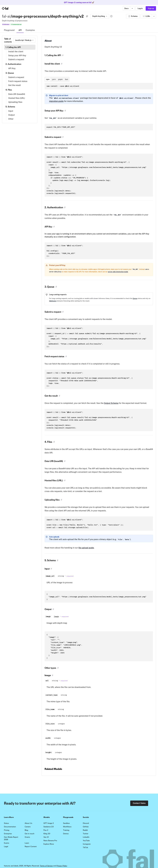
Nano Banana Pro (50, 841)
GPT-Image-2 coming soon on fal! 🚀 (79, 2)
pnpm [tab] (60, 79)
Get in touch (30, 834)
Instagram (87, 844)
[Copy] (87, 16)
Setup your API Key (17, 56)
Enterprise (8, 834)
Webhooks (53, 301)
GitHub (86, 827)
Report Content (31, 846)
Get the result (15, 85)
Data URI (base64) (17, 94)
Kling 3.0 (47, 834)
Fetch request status (18, 81)
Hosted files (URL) (17, 98)
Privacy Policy (62, 866)
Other (11, 119)
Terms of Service (46, 866)
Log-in (140, 8)
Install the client (16, 52)
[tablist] (57, 79)
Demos (66, 834)
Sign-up (151, 8)
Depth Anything (100, 16)
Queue (135, 298)
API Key (12, 68)
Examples (30, 30)
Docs (126, 8)
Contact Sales (139, 803)
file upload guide (86, 548)
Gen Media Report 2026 (11, 838)
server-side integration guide (118, 272)
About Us (28, 823)
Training (66, 830)
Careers (28, 827)
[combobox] (24, 40)
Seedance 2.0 (49, 827)
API (20, 30)
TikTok (85, 847)
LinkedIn (86, 837)
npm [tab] (48, 79)
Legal (6, 846)
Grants (27, 837)
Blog (26, 830)
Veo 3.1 (46, 837)
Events (7, 843)
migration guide (56, 101)
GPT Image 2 (49, 823)
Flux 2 (46, 830)
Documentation (10, 827)
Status (6, 823)
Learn (27, 843)
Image (56, 616)
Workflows (67, 827)
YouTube (86, 841)
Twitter (86, 834)
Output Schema (111, 403)
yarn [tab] (54, 79)
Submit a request (16, 59)
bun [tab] (67, 79)
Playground (9, 30)
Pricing (7, 830)
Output (11, 115)
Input (11, 111)
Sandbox (66, 823)
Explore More (49, 844)
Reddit (85, 830)
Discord (86, 823)
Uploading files (15, 102)
